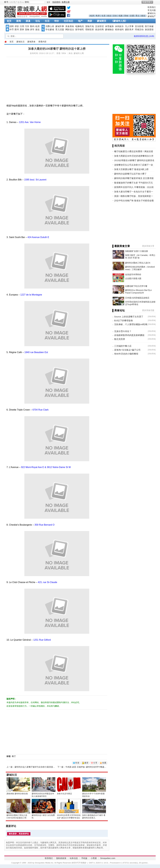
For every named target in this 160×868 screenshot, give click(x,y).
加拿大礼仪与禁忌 (64, 794)
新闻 (19, 21)
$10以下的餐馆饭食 (124, 320)
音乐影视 (139, 26)
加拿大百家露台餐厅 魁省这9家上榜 (131, 169)
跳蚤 (28, 21)
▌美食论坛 (119, 310)
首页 (9, 21)
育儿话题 (60, 30)
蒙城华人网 (5, 42)
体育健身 (109, 26)
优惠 (121, 16)
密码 (27, 2)
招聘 (12, 26)
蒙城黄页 (102, 21)
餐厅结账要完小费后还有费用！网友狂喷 (134, 151)
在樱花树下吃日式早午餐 (136, 286)
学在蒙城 (50, 30)
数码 (32, 26)
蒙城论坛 (152, 13)
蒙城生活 (20, 42)
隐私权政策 (61, 858)
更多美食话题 (148, 310)
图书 (17, 30)
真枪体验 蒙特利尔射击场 (17, 794)
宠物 (27, 30)
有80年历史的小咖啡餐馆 (126, 354)
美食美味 (70, 26)
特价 (57, 21)
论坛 (38, 21)
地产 (80, 21)
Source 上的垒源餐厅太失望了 (129, 317)
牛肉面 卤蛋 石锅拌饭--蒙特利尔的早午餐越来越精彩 (89, 767)
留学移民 (80, 30)
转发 (77, 763)
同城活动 (139, 30)
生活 (47, 21)
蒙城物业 (109, 30)
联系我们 (152, 7)
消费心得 (50, 26)
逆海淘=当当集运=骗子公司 (127, 350)
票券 (22, 30)
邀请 (86, 763)
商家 (90, 21)
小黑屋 (94, 858)
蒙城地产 (152, 16)
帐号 (6, 2)
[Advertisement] (42, 77)
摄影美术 (129, 30)
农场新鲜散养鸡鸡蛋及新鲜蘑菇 (129, 335)
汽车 (27, 26)
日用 (22, 26)
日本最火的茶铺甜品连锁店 (137, 298)
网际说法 (70, 30)
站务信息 (74, 858)
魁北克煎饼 (120, 339)
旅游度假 (149, 30)
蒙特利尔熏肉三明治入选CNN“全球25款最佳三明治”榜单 (17, 818)
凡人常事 (129, 26)
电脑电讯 (80, 26)
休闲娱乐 (119, 26)
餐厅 (14, 756)
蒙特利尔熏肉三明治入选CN (138, 263)
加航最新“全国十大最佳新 (137, 251)
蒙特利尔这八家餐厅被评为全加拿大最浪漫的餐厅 (37, 767)
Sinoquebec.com (108, 858)
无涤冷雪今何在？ (123, 331)
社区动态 (68, 21)
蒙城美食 (31, 42)
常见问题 (152, 10)
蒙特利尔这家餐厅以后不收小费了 (130, 174)
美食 (126, 16)
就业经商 (99, 30)
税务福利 (119, 30)
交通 (132, 16)
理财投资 (90, 30)
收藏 (104, 763)
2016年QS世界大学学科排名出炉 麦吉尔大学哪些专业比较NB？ (69, 818)
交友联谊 (99, 26)
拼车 (32, 30)
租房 (92, 16)
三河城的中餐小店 (123, 346)
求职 (17, 26)
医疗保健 (149, 26)
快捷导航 (147, 2)
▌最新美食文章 (121, 246)
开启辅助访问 (155, 2)
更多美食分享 (148, 246)
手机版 (84, 858)
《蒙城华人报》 (119, 21)
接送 (143, 16)
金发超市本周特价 (133, 274)
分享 (95, 763)
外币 (12, 30)
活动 (115, 16)
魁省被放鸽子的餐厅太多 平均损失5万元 (133, 183)
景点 (138, 16)
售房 (98, 16)
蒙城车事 (60, 26)
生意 (103, 16)
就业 (109, 16)
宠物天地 (90, 26)
